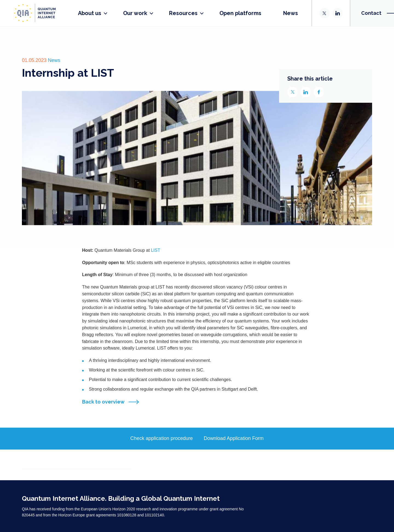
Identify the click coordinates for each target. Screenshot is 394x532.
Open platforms (240, 13)
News (291, 13)
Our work (135, 13)
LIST (156, 250)
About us (90, 13)
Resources (183, 13)
